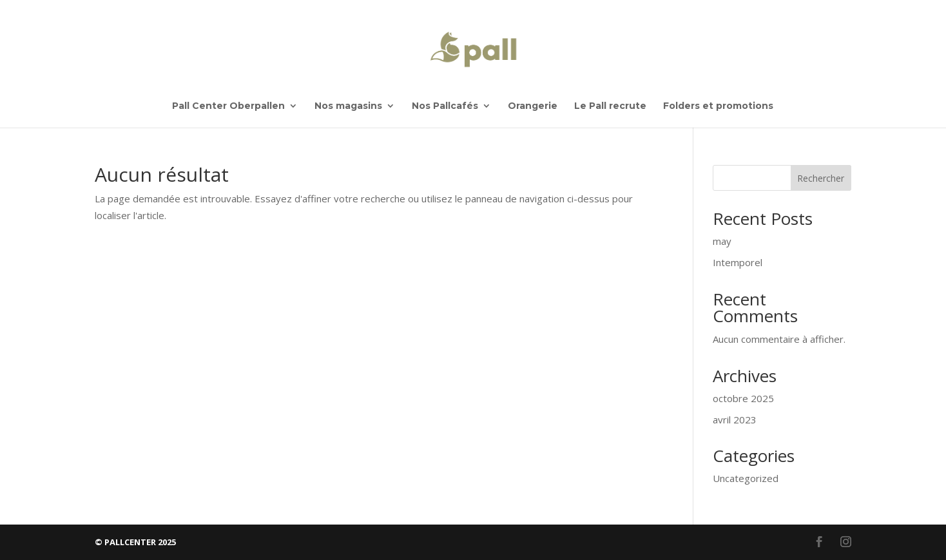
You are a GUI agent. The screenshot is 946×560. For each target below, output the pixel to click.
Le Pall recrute (610, 106)
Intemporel (738, 262)
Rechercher (821, 178)
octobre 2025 (743, 398)
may (722, 241)
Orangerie (533, 106)
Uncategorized (746, 478)
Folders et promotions (718, 106)
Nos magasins (348, 106)
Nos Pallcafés (445, 106)
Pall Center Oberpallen (228, 106)
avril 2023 (735, 420)
